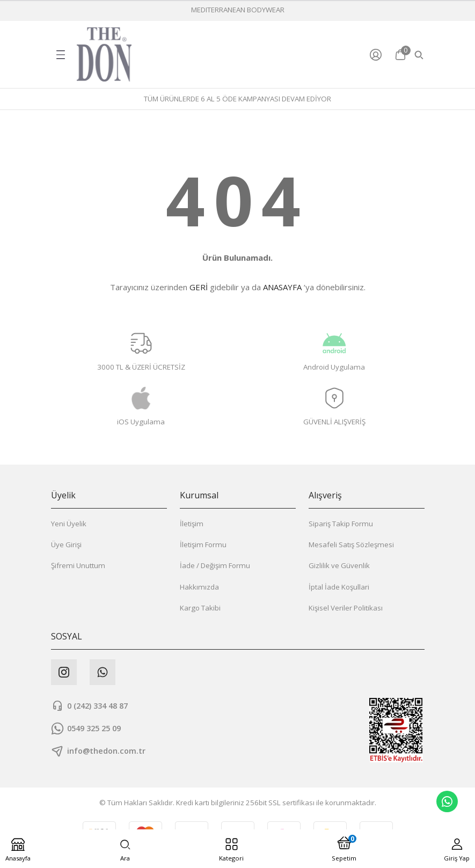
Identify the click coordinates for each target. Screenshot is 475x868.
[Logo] (104, 54)
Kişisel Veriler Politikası (346, 608)
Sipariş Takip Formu (341, 524)
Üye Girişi (66, 545)
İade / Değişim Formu (215, 565)
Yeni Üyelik (69, 524)
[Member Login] (378, 55)
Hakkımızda (199, 587)
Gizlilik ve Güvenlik (339, 565)
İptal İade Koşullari (339, 587)
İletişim (192, 524)
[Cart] (400, 55)
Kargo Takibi (200, 608)
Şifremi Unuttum (78, 565)
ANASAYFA (282, 287)
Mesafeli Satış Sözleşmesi (351, 545)
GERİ (199, 287)
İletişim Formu (203, 545)
